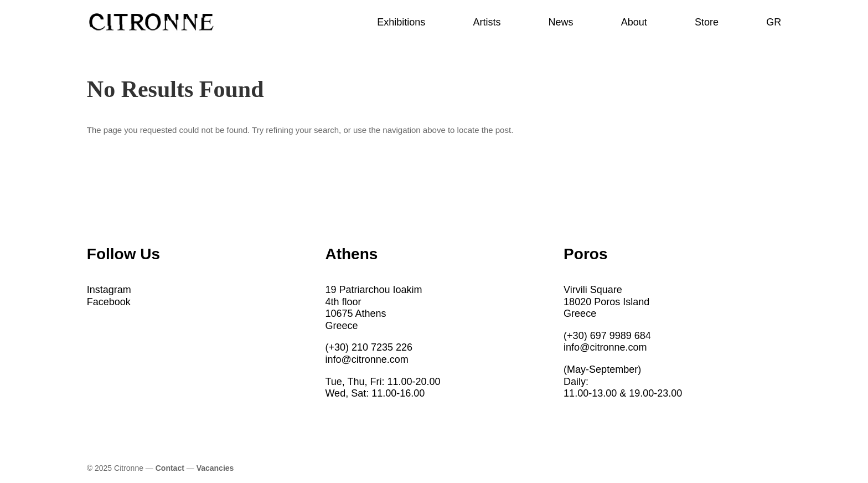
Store (707, 23)
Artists (487, 23)
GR (774, 23)
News (561, 23)
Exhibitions (401, 23)
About (634, 23)
